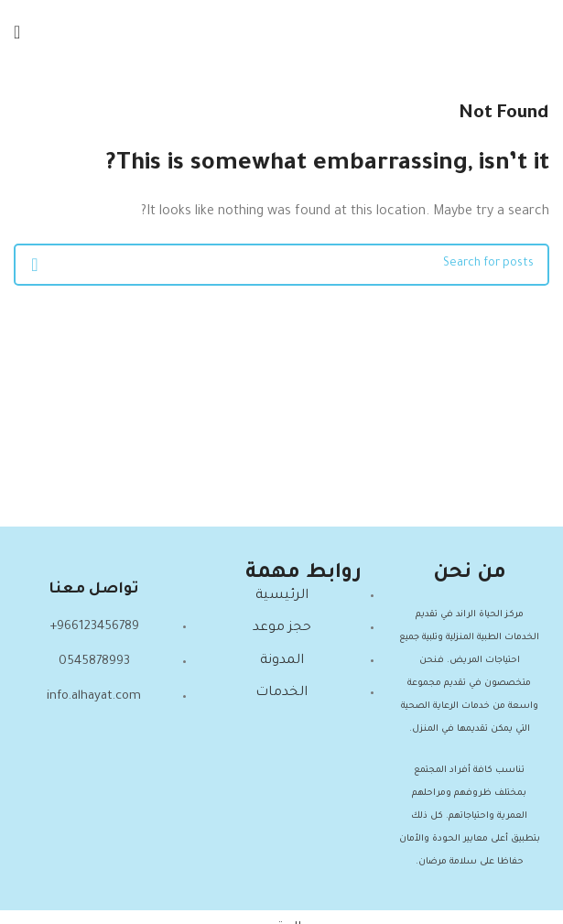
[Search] (281, 265)
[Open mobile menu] (17, 32)
